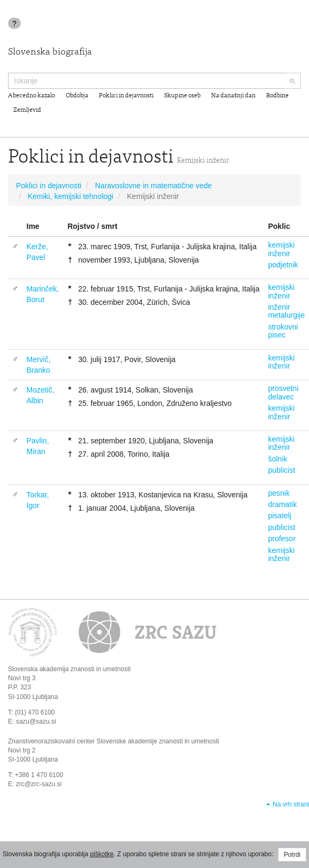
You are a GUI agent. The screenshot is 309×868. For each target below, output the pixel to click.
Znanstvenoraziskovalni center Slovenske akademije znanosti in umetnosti (114, 741)
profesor (281, 539)
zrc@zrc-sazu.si (39, 784)
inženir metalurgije (286, 311)
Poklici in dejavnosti (126, 96)
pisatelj (280, 516)
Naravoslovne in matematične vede (154, 186)
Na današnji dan (233, 96)
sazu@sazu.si (36, 721)
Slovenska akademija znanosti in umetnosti (69, 669)
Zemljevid (27, 110)
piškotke (102, 854)
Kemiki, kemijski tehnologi (71, 196)
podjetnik (283, 265)
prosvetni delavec (283, 392)
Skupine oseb (182, 96)
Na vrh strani (291, 804)
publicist (281, 470)
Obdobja (77, 96)
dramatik (282, 504)
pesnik (279, 493)
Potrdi (292, 855)
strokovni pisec (283, 331)
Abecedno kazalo (32, 96)
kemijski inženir (281, 249)
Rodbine (277, 96)
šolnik (277, 459)
